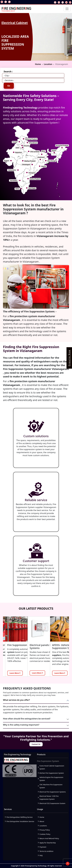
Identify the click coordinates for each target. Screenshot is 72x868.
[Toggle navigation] (67, 9)
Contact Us (36, 744)
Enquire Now (69, 358)
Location (48, 64)
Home (38, 64)
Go (9, 86)
